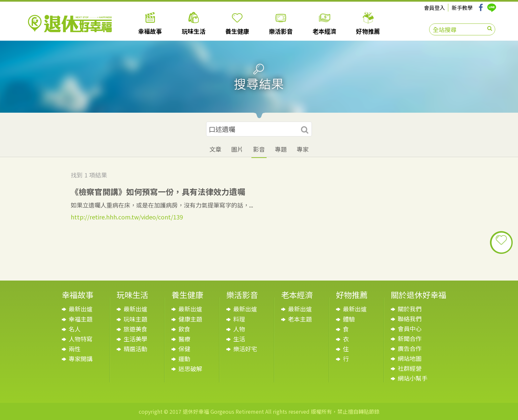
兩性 (75, 349)
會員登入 (434, 8)
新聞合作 (410, 338)
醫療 (184, 339)
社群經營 (410, 368)
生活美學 (135, 339)
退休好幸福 (70, 24)
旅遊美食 (135, 329)
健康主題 (190, 319)
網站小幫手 (413, 378)
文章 (215, 149)
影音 (259, 149)
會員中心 (410, 328)
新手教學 (462, 8)
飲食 (184, 329)
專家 (303, 149)
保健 (184, 349)
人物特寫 (81, 339)
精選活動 (135, 349)
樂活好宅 (245, 349)
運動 (184, 359)
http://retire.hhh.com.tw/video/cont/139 (127, 217)
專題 (281, 149)
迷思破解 (190, 368)
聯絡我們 (410, 319)
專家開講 (81, 359)
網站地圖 (410, 358)
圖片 (237, 149)
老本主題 (300, 319)
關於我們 (410, 309)
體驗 (349, 319)
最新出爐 (81, 309)
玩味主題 (135, 319)
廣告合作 (410, 348)
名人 (75, 329)
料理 (239, 319)
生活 (239, 339)
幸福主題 (81, 319)
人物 (239, 329)
